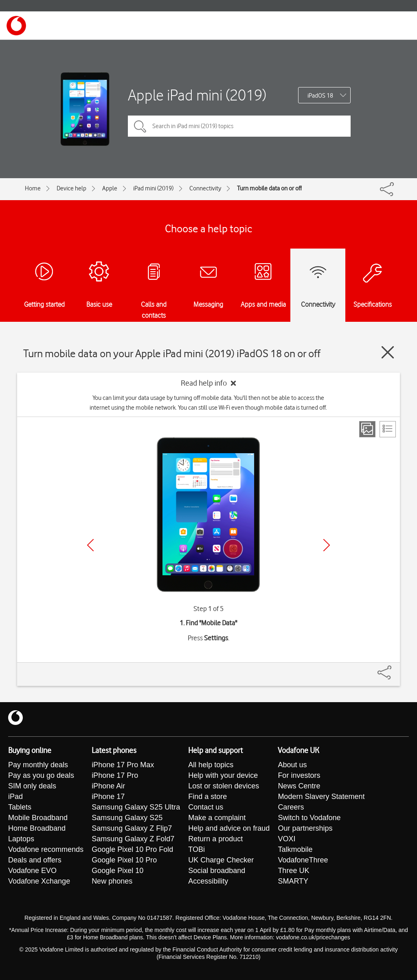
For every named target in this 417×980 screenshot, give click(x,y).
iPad (15, 797)
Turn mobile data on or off (269, 188)
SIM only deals (32, 786)
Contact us (206, 807)
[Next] (327, 545)
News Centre (299, 786)
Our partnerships (305, 828)
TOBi (196, 849)
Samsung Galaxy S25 (127, 818)
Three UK (293, 871)
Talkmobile (295, 849)
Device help (71, 188)
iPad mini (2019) (153, 188)
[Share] (394, 668)
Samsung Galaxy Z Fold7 (133, 839)
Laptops (21, 839)
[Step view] (367, 429)
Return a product (215, 839)
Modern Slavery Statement (321, 797)
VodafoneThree (303, 860)
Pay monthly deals (38, 765)
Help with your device (223, 775)
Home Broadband (37, 828)
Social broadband (217, 871)
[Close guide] (388, 352)
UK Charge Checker (221, 860)
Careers (291, 807)
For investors (299, 775)
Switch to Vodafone (309, 818)
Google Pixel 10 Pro (124, 860)
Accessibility (208, 881)
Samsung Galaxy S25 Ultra (136, 807)
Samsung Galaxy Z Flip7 (132, 828)
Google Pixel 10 (117, 871)
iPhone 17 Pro (115, 775)
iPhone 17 (108, 797)
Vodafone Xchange (39, 881)
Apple (110, 188)
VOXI (286, 839)
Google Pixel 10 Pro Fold (132, 849)
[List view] (388, 429)
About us (292, 765)
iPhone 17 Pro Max (123, 765)
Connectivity (205, 188)
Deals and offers (35, 860)
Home (33, 188)
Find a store (207, 797)
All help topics (211, 765)
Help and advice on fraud (229, 828)
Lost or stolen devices (224, 786)
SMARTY (293, 881)
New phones (112, 881)
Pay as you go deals (41, 775)
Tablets (20, 807)
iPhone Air (108, 786)
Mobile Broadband (38, 818)
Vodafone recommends (46, 849)
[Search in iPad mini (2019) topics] (239, 126)
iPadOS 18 (320, 96)
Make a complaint (217, 818)
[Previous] (90, 545)
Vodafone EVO (32, 871)
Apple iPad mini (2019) (197, 95)
